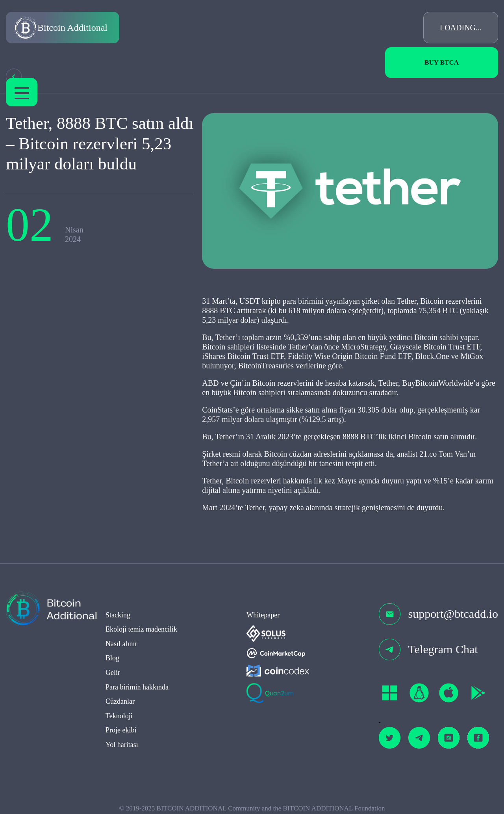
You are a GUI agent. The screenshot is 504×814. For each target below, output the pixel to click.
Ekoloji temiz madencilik (141, 631)
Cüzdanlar (120, 703)
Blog (112, 660)
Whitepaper (263, 617)
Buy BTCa (442, 62)
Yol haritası (122, 746)
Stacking (118, 617)
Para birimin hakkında (137, 689)
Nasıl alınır (121, 645)
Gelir (113, 674)
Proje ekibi (121, 732)
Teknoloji (119, 717)
